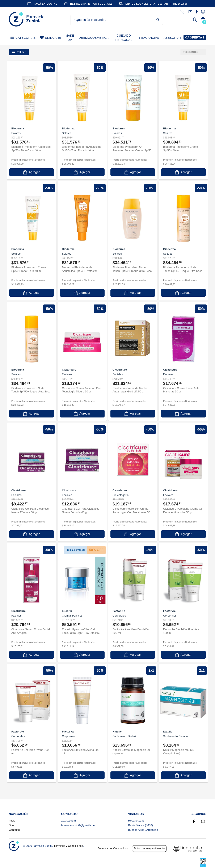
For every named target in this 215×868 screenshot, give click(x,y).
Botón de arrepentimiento (149, 848)
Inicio (12, 821)
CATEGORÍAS (26, 38)
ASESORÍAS (172, 38)
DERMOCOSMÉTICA (94, 38)
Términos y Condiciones (68, 846)
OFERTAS (197, 37)
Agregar (31, 172)
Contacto (14, 830)
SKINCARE (53, 38)
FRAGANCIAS (149, 38)
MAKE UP (70, 38)
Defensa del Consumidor (113, 848)
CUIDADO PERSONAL (124, 38)
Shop (12, 825)
